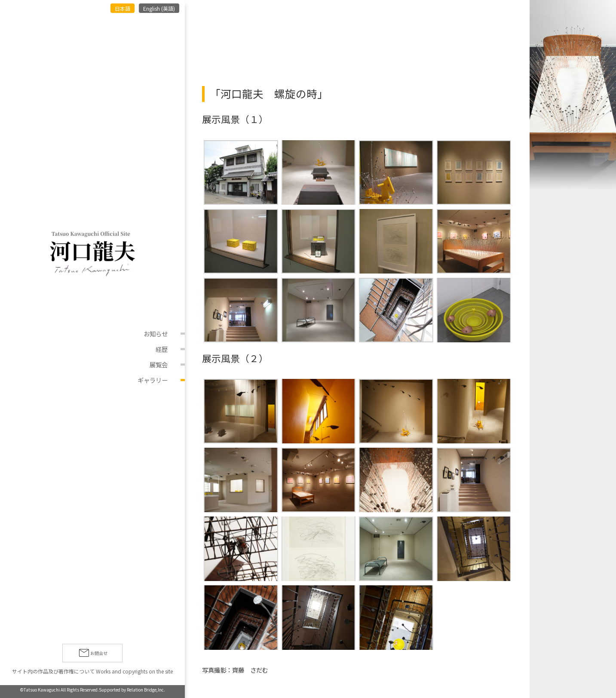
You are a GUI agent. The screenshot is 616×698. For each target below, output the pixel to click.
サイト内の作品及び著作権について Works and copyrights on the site (92, 671)
